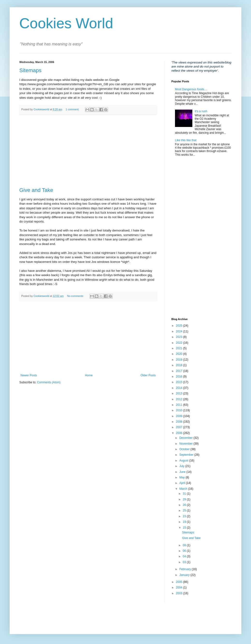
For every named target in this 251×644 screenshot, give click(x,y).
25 (185, 511)
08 (185, 545)
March (184, 489)
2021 (180, 348)
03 (185, 562)
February (185, 569)
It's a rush (201, 111)
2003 (180, 593)
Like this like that (186, 140)
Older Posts (148, 375)
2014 (180, 388)
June (183, 472)
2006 (180, 433)
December (186, 438)
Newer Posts (29, 375)
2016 (180, 377)
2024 (180, 331)
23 (185, 516)
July (182, 466)
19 (185, 522)
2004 (180, 588)
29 (185, 499)
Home (89, 375)
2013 (180, 393)
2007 (180, 427)
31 (185, 494)
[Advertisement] (88, 151)
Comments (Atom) (49, 382)
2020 (180, 354)
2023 (180, 337)
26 (185, 505)
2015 (180, 382)
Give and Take (36, 190)
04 (185, 556)
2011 (180, 405)
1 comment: (73, 109)
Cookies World (66, 23)
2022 (180, 343)
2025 (180, 326)
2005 (180, 582)
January (185, 575)
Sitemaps (30, 70)
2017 (180, 371)
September (187, 455)
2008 (180, 422)
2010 (180, 410)
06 (185, 551)
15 (185, 528)
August (184, 461)
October (185, 449)
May (182, 477)
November (186, 444)
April (183, 483)
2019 (180, 360)
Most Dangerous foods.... (191, 89)
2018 (180, 365)
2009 (180, 416)
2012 (180, 399)
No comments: (76, 296)
